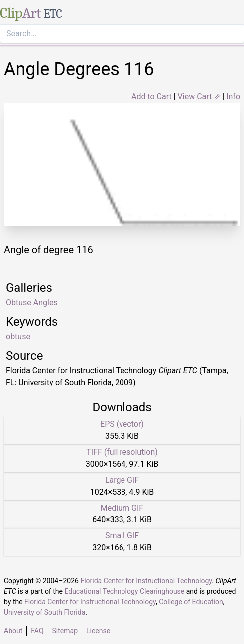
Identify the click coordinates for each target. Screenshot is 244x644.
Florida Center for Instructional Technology (146, 581)
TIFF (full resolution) (122, 452)
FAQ (37, 631)
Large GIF (122, 480)
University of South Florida (45, 612)
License (98, 631)
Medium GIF (122, 508)
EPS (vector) (122, 424)
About (13, 631)
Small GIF (122, 536)
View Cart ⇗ (199, 96)
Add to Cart (152, 96)
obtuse (18, 336)
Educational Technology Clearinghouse (124, 591)
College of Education (191, 602)
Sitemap (65, 631)
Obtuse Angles (32, 303)
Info (233, 96)
